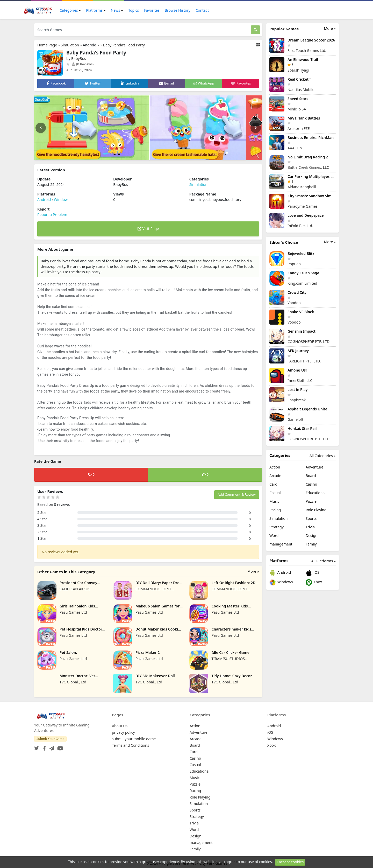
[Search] (255, 30)
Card (273, 484)
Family (311, 544)
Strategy (277, 527)
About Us (120, 726)
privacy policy (123, 732)
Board (311, 476)
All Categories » (323, 456)
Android (89, 45)
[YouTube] (59, 747)
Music (274, 501)
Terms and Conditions (130, 745)
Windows (62, 199)
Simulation (70, 45)
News (116, 10)
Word (274, 535)
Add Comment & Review (237, 494)
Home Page (47, 45)
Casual (275, 493)
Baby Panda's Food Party (124, 45)
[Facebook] (43, 747)
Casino (311, 484)
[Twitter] (37, 747)
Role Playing (316, 510)
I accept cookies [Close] (290, 862)
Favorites (152, 10)
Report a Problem (52, 215)
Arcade (275, 476)
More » (253, 571)
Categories (69, 10)
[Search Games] (142, 30)
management (281, 544)
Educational (316, 493)
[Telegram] (51, 747)
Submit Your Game (50, 739)
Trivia (310, 527)
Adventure (314, 467)
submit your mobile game (134, 739)
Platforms (94, 10)
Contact (202, 10)
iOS (313, 573)
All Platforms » (324, 561)
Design (312, 535)
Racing (275, 510)
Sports (311, 518)
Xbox (314, 582)
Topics (134, 10)
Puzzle (311, 501)
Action (275, 467)
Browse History (178, 10)
